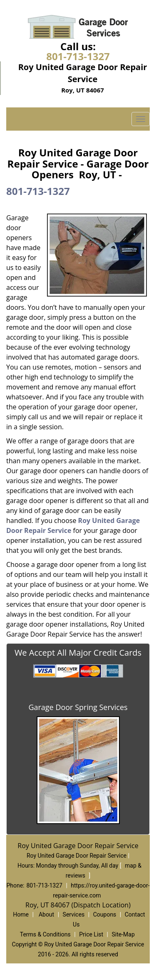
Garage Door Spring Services (78, 707)
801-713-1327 (78, 56)
